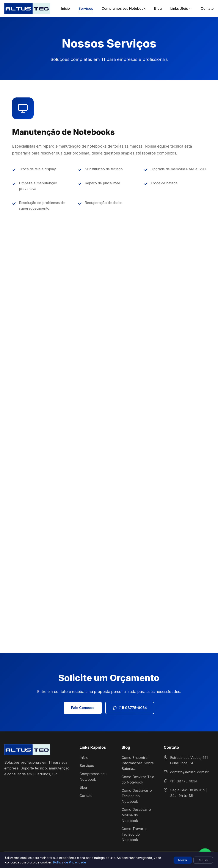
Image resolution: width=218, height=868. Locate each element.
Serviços (86, 8)
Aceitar (183, 860)
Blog (158, 8)
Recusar (203, 860)
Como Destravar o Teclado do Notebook (137, 796)
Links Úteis (181, 8)
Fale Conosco (83, 708)
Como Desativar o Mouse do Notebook (136, 815)
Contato (207, 8)
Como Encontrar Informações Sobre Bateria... (138, 763)
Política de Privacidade (70, 862)
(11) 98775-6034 (130, 708)
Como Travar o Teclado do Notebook (134, 834)
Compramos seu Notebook (124, 8)
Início (66, 8)
